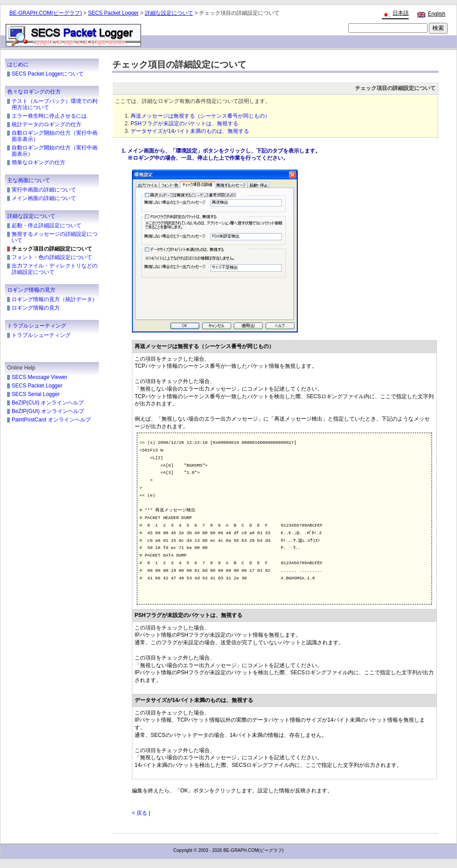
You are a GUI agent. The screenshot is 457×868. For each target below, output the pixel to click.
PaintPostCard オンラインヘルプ (51, 420)
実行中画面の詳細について (44, 190)
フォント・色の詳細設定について (52, 257)
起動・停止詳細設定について (47, 226)
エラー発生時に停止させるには (49, 116)
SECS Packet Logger (113, 13)
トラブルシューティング (37, 326)
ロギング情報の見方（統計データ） (55, 299)
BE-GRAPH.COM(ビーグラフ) (46, 13)
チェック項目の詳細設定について (52, 249)
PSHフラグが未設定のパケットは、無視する (184, 123)
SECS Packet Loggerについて (48, 74)
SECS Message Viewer (40, 377)
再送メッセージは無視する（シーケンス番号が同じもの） (200, 116)
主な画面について (29, 180)
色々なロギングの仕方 (34, 92)
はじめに (18, 64)
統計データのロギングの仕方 (47, 124)
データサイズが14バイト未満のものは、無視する (190, 131)
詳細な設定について (169, 13)
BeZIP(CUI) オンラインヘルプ (48, 403)
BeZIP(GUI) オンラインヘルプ (48, 411)
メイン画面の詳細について (44, 198)
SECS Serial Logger (36, 394)
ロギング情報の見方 (31, 290)
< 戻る (140, 813)
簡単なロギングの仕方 (38, 162)
